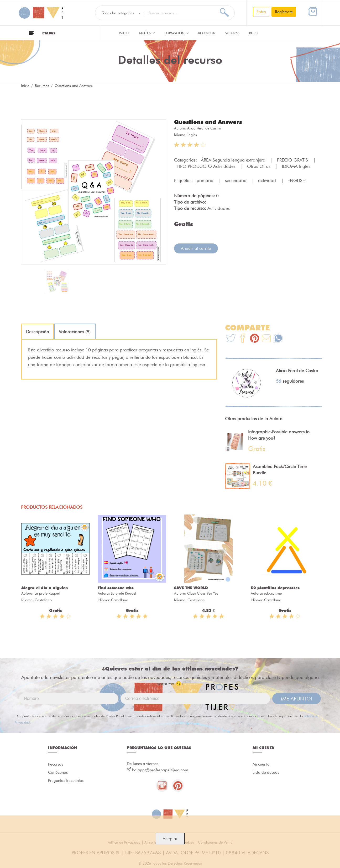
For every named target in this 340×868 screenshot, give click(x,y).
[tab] (37, 332)
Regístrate (284, 12)
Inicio (124, 33)
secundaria (236, 180)
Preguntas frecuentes (66, 781)
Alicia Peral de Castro (204, 128)
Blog (254, 33)
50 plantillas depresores (275, 588)
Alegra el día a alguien (45, 588)
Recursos (207, 33)
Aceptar (170, 839)
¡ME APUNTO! (297, 699)
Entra (261, 12)
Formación (176, 33)
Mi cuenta (261, 765)
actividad (268, 180)
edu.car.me (273, 593)
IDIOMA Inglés (296, 166)
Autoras (232, 33)
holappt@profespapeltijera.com (160, 770)
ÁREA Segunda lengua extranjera (234, 160)
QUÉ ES (147, 33)
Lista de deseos (266, 773)
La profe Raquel (47, 593)
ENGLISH (297, 180)
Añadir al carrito (196, 248)
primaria (206, 180)
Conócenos (58, 773)
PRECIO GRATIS (293, 160)
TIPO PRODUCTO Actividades (207, 166)
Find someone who (116, 588)
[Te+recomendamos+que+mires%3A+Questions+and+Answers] (243, 339)
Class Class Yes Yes (203, 593)
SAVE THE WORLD (191, 588)
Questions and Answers (210, 122)
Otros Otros (259, 166)
